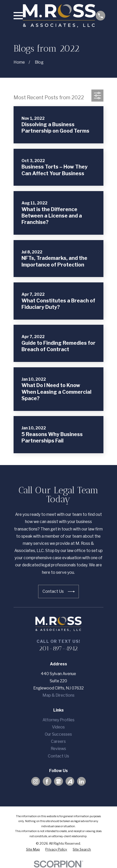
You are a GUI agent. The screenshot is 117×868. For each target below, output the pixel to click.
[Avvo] (70, 781)
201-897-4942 (58, 648)
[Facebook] (47, 781)
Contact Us (59, 756)
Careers (58, 741)
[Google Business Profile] (59, 781)
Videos (58, 727)
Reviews (58, 749)
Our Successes (58, 734)
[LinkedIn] (82, 781)
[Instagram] (36, 781)
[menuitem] (33, 849)
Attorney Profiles (59, 720)
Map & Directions (59, 695)
